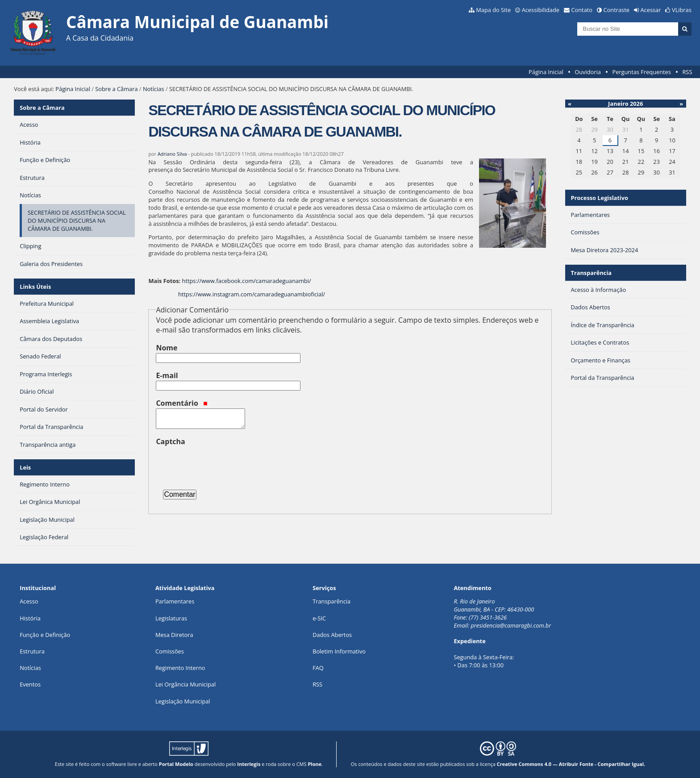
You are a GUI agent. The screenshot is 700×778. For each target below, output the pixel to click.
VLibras (682, 10)
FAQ (318, 668)
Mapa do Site (493, 10)
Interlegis (249, 764)
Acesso (29, 601)
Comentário (182, 403)
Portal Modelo (176, 764)
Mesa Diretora (174, 635)
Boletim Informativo (339, 651)
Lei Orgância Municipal (185, 684)
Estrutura (32, 651)
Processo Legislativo (599, 198)
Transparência (591, 273)
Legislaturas (171, 618)
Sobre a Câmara (116, 89)
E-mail (167, 375)
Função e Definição (45, 635)
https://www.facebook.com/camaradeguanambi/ (247, 281)
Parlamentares (175, 601)
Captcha (170, 441)
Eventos (30, 684)
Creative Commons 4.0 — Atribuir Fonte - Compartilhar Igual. (571, 764)
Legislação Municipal (183, 701)
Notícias (154, 89)
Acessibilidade (541, 10)
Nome (167, 348)
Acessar (651, 10)
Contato (582, 10)
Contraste (617, 10)
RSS (687, 72)
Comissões (170, 651)
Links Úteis (35, 287)
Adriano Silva (172, 154)
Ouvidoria (588, 72)
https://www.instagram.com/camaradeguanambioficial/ (252, 294)
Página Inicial (546, 72)
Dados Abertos (332, 635)
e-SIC (319, 618)
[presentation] (224, 464)
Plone (315, 764)
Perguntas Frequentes (641, 72)
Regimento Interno (180, 668)
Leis (25, 467)
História (30, 618)
